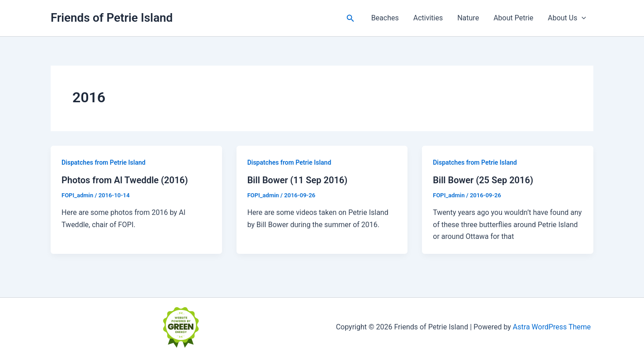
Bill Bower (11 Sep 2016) (298, 180)
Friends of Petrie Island (112, 18)
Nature (468, 18)
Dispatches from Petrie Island (104, 162)
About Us (567, 18)
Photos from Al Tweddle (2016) (125, 180)
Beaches (385, 18)
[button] (350, 18)
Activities (428, 18)
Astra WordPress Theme (552, 327)
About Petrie (513, 18)
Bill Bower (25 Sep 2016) (483, 180)
